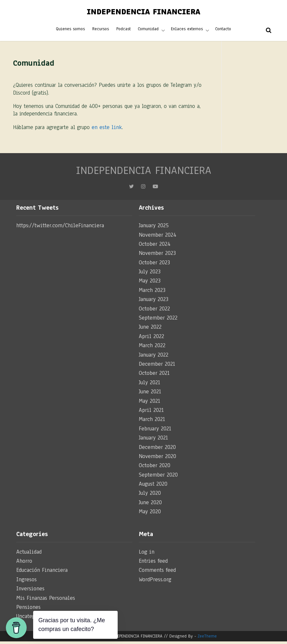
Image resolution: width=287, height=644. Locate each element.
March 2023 (152, 293)
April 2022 (151, 339)
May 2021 (150, 403)
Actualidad (29, 554)
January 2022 (154, 357)
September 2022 (158, 320)
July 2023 (150, 274)
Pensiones (28, 610)
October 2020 (155, 468)
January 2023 (154, 302)
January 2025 (154, 228)
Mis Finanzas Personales (46, 600)
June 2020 (150, 505)
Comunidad (148, 31)
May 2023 (150, 283)
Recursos (101, 31)
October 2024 (155, 247)
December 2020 (157, 449)
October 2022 (154, 311)
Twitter (131, 191)
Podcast (124, 31)
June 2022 (150, 329)
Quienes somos (71, 31)
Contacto (222, 31)
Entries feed (153, 564)
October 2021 (154, 376)
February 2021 (155, 431)
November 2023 (157, 256)
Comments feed (157, 573)
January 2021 (153, 440)
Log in (147, 554)
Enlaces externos (187, 31)
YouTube (155, 191)
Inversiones (30, 591)
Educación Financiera (42, 573)
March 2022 (152, 348)
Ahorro (24, 564)
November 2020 (157, 459)
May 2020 (150, 514)
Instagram (143, 191)
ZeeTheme (207, 639)
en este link (107, 130)
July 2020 (150, 496)
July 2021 (150, 385)
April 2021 (151, 413)
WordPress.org (155, 582)
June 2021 (150, 394)
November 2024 (158, 237)
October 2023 (154, 265)
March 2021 (152, 422)
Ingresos (26, 582)
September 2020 (158, 477)
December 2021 (157, 367)
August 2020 (153, 486)
